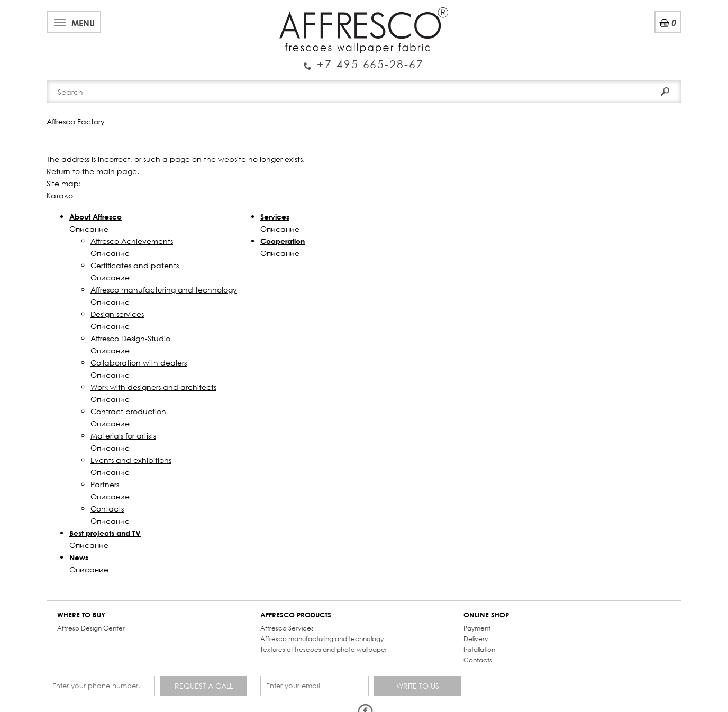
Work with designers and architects (153, 387)
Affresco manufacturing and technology (164, 290)
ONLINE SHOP (486, 615)
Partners (105, 484)
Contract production (128, 411)
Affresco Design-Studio (130, 338)
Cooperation (283, 241)
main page (117, 171)
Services (275, 217)
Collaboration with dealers (139, 363)
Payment (477, 628)
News (79, 557)
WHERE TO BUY (81, 615)
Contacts (107, 509)
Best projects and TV (105, 533)
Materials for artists (123, 436)
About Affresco (95, 217)
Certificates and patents (135, 265)
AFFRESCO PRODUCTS (296, 615)
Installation (479, 649)
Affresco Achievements (132, 241)
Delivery (476, 639)
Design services (117, 314)
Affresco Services (287, 628)
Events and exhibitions (131, 460)
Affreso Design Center (91, 628)
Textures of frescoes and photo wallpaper (324, 649)
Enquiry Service (364, 60)
